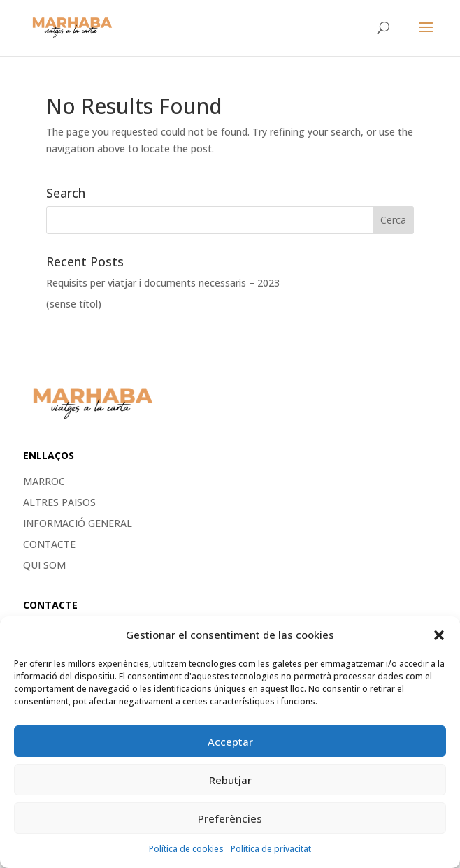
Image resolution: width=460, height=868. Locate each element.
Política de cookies (186, 849)
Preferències (230, 818)
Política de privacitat (271, 849)
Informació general (78, 524)
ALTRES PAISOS (59, 503)
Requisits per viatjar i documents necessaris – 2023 (163, 283)
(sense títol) (74, 304)
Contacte (49, 545)
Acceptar (230, 742)
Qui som (44, 566)
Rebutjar (230, 780)
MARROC (44, 482)
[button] (439, 635)
